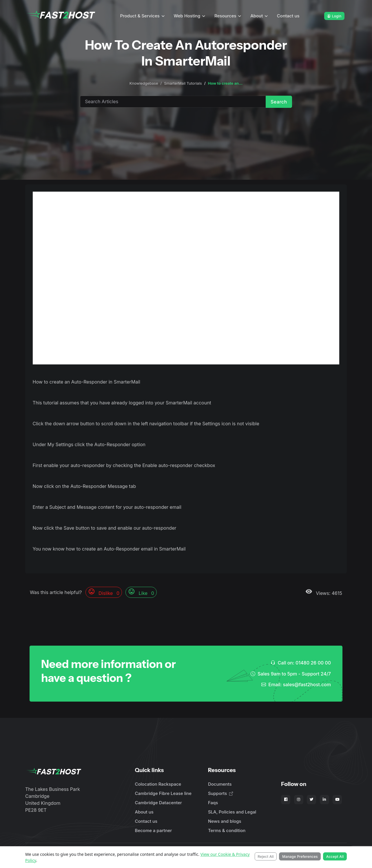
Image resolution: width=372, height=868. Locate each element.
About (257, 16)
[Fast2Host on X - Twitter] (311, 800)
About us (144, 812)
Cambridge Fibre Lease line (163, 793)
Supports (220, 793)
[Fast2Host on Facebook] (286, 800)
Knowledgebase (144, 83)
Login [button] (334, 16)
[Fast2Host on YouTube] (337, 800)
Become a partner (154, 830)
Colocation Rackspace (158, 784)
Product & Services (140, 16)
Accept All (335, 857)
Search (279, 102)
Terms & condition (227, 830)
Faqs (213, 803)
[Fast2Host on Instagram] (299, 800)
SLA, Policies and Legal (232, 812)
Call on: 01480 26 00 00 (301, 663)
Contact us (288, 16)
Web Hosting (187, 16)
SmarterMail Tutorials (183, 83)
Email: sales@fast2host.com (296, 684)
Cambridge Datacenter (158, 803)
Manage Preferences (300, 857)
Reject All (266, 857)
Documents (220, 784)
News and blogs (225, 821)
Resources (225, 16)
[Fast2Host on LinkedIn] (324, 800)
